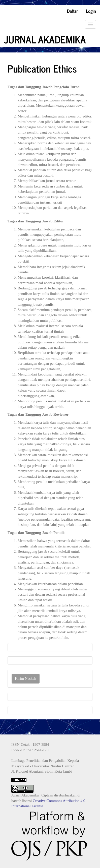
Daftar (72, 11)
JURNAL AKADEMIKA (45, 39)
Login (91, 11)
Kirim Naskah (26, 678)
